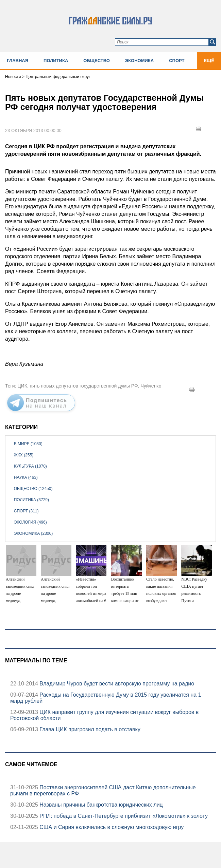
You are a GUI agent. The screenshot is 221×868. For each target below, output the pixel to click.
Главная (18, 61)
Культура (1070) (30, 466)
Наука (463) (26, 477)
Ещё (209, 61)
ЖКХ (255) (24, 455)
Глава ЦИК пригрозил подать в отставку (89, 729)
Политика (56, 61)
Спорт (177, 61)
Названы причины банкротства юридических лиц (100, 805)
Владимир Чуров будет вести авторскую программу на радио (116, 684)
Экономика (139, 61)
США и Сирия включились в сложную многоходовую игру (111, 827)
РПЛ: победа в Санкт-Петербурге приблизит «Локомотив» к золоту (123, 816)
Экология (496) (30, 522)
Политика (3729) (31, 500)
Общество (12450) (33, 489)
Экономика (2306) (33, 533)
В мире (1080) (28, 444)
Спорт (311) (26, 511)
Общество (97, 61)
